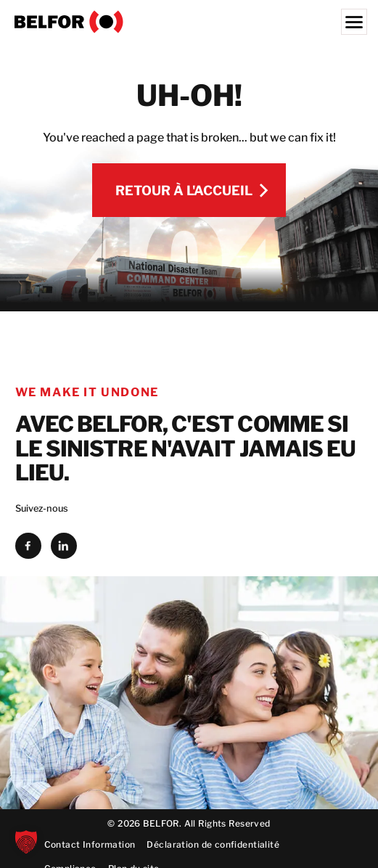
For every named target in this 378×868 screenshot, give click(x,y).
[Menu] (354, 22)
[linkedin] (64, 546)
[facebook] (28, 546)
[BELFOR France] (189, 22)
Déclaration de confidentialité (213, 844)
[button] (26, 842)
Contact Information (90, 844)
